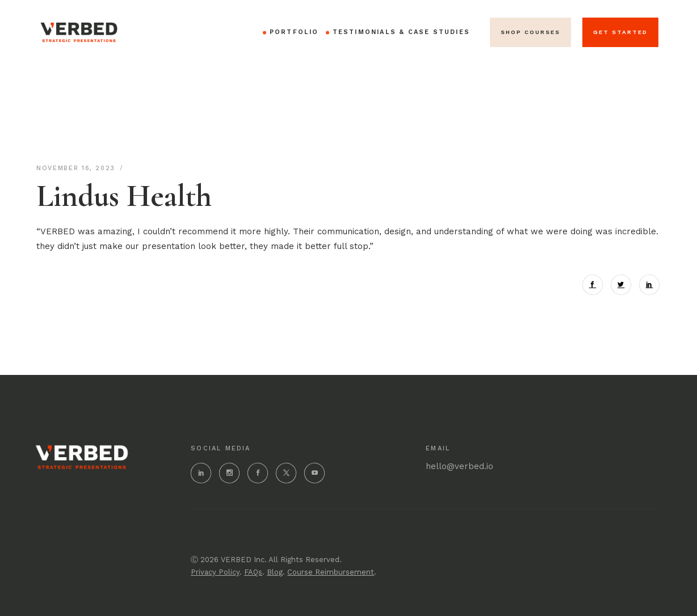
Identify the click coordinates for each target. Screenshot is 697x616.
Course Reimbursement (331, 572)
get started (620, 32)
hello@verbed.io (459, 466)
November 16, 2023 (77, 168)
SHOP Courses (530, 32)
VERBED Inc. (244, 560)
